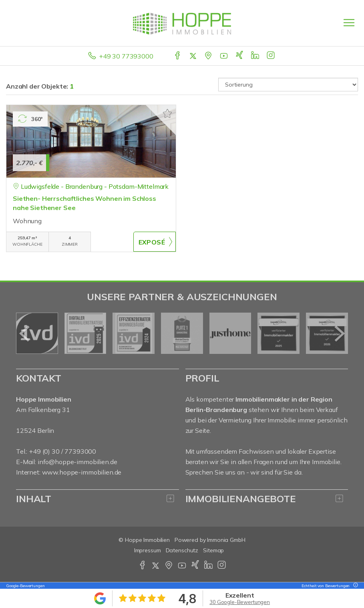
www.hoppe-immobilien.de (82, 472)
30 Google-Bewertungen (240, 602)
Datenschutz (182, 550)
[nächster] (339, 333)
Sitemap (213, 550)
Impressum (148, 550)
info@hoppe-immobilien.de (77, 462)
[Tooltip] (354, 586)
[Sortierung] (288, 85)
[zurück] (25, 333)
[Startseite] (182, 23)
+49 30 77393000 (126, 56)
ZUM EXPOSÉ (155, 242)
